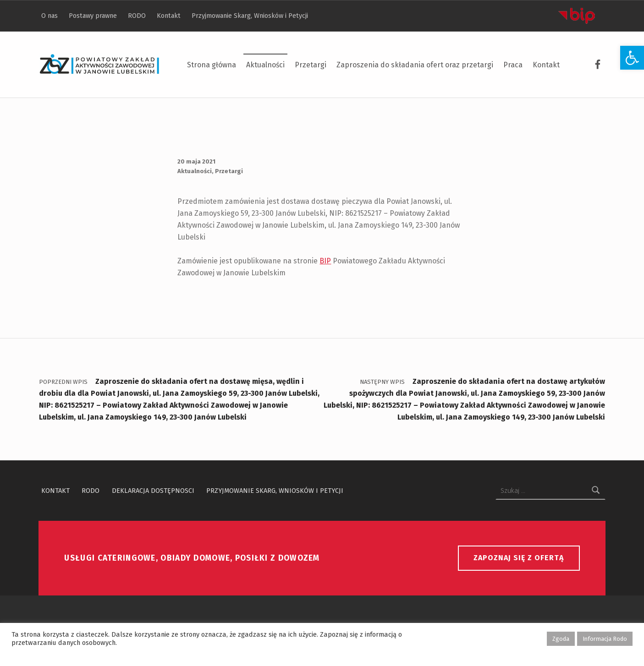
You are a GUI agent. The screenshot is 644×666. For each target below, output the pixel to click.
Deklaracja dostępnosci (153, 491)
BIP (325, 261)
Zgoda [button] (561, 639)
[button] (632, 58)
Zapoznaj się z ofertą (519, 558)
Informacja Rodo (605, 639)
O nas (50, 16)
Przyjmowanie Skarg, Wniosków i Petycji (250, 16)
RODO (137, 16)
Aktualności (265, 65)
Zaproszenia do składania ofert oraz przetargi (415, 65)
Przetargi (311, 65)
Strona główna (212, 65)
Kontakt (546, 65)
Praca (513, 65)
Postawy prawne (93, 16)
